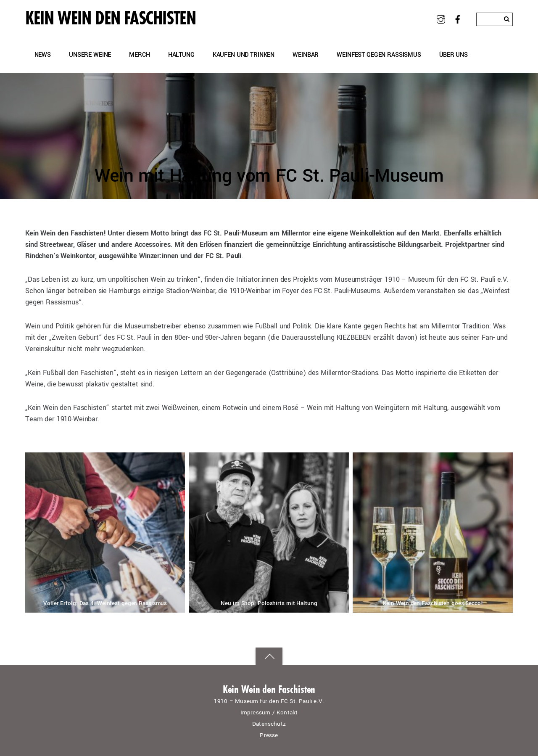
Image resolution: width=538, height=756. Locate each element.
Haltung (181, 55)
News (43, 55)
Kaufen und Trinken (244, 55)
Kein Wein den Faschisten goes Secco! (433, 603)
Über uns (454, 55)
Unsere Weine (90, 55)
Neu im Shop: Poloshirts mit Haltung (269, 603)
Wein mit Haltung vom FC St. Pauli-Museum (269, 176)
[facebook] (458, 19)
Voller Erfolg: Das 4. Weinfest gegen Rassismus (105, 603)
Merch (139, 55)
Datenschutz (269, 724)
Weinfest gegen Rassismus (379, 55)
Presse (269, 735)
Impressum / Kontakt (269, 712)
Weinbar (306, 55)
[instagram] (441, 19)
